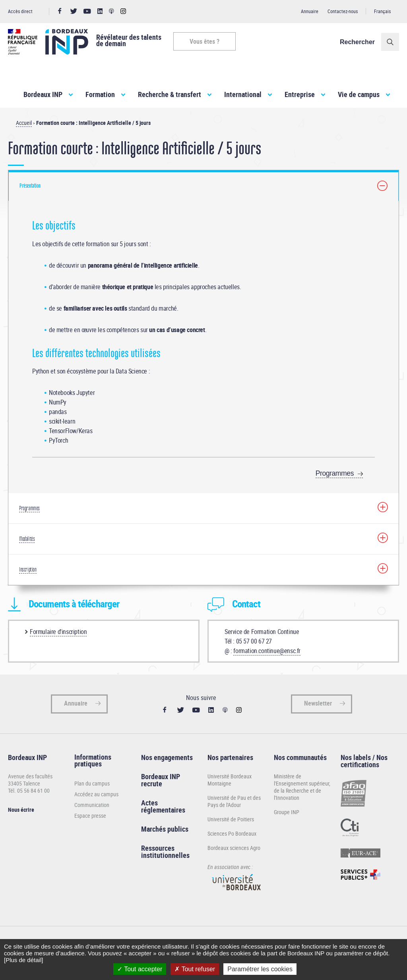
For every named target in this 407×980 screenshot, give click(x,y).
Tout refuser (195, 969)
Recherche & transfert (170, 94)
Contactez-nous (343, 11)
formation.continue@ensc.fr (267, 651)
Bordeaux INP (43, 94)
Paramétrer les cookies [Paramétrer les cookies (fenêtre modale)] (260, 969)
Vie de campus (359, 94)
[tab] (203, 186)
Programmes (335, 473)
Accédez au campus (96, 794)
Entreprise (300, 94)
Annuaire (310, 11)
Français (382, 11)
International (243, 94)
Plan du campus (92, 783)
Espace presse (90, 816)
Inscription (28, 570)
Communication (92, 805)
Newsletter (318, 703)
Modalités (27, 539)
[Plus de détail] (23, 960)
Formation (100, 94)
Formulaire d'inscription (58, 632)
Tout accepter (140, 969)
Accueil (24, 123)
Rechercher (357, 42)
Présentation (30, 186)
